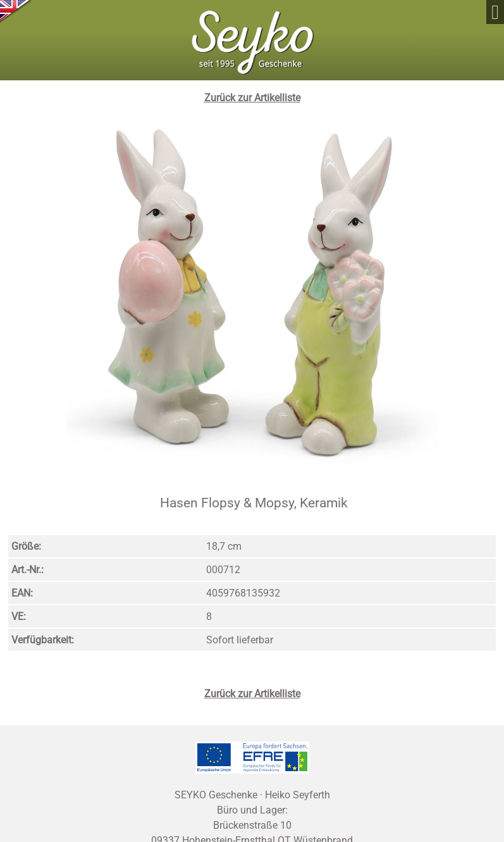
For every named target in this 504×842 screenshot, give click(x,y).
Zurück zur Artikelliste (252, 98)
